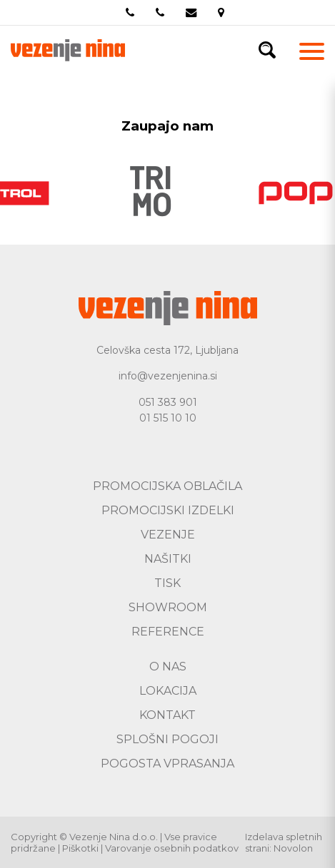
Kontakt (167, 715)
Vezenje (168, 535)
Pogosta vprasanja (167, 764)
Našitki (168, 559)
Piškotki (80, 848)
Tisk (167, 583)
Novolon (293, 848)
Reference (168, 632)
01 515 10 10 (168, 418)
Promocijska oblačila (167, 486)
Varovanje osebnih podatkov (172, 848)
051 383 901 (168, 402)
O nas (168, 667)
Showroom (168, 607)
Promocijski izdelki (168, 510)
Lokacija (168, 691)
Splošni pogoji (167, 739)
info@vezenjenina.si (168, 376)
